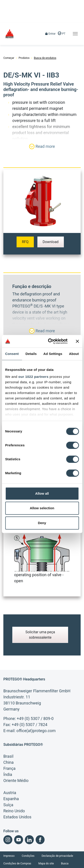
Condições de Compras (17, 864)
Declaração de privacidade (57, 856)
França (9, 768)
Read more (42, 146)
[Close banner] (77, 341)
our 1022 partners (33, 377)
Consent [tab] (12, 354)
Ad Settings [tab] (53, 354)
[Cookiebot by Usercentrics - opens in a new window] (50, 341)
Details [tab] (31, 354)
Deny (42, 523)
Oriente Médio (16, 781)
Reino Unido (14, 811)
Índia (8, 774)
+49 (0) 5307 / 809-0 (35, 719)
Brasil (8, 756)
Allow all (42, 493)
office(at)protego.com (36, 731)
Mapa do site (46, 864)
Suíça (8, 805)
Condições (28, 856)
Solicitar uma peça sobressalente (40, 635)
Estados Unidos (17, 817)
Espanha (11, 799)
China (9, 762)
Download (51, 242)
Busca (65, 864)
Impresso (9, 856)
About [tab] (74, 354)
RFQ (25, 242)
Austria (10, 793)
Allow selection (42, 508)
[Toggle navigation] (75, 34)
